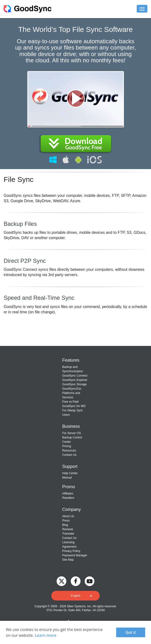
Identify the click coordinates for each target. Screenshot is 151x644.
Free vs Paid (70, 402)
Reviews (68, 529)
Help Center (70, 473)
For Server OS (72, 433)
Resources (69, 451)
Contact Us (69, 455)
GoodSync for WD (74, 406)
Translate (68, 534)
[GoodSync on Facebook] (76, 581)
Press (66, 521)
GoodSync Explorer (75, 380)
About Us (68, 516)
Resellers (68, 498)
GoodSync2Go (72, 389)
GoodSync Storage (74, 384)
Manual (67, 478)
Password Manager (75, 555)
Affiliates (68, 494)
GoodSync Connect (75, 376)
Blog (65, 525)
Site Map (68, 560)
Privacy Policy (71, 551)
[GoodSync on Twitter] (61, 581)
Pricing (67, 446)
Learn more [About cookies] (46, 635)
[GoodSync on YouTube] (90, 581)
